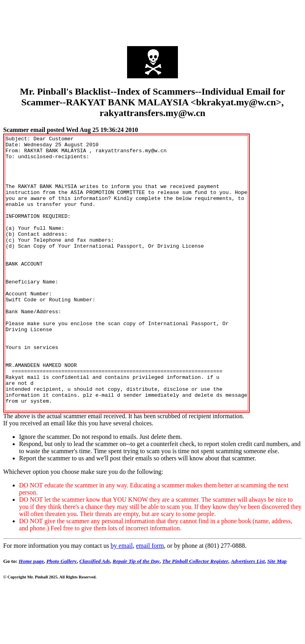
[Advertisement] (152, 21)
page (31, 616)
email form (150, 600)
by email (122, 600)
